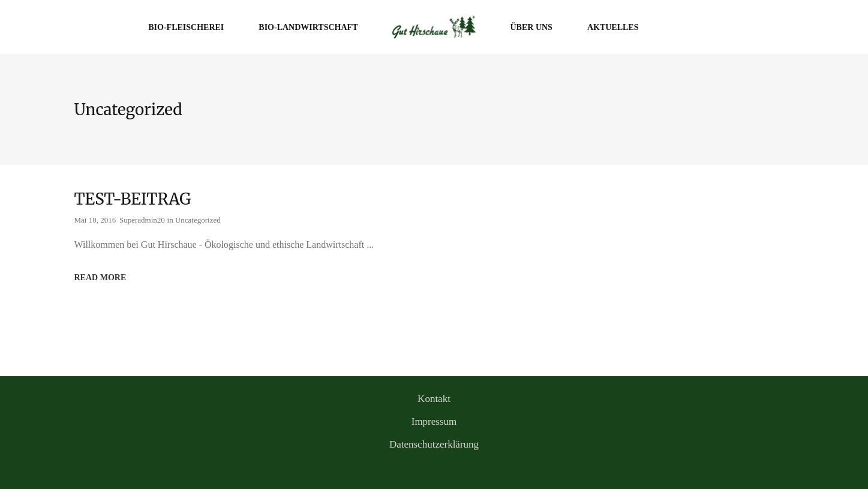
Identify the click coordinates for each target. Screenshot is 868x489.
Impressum (434, 421)
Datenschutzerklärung (434, 444)
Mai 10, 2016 (95, 220)
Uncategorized (198, 220)
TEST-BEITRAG (133, 199)
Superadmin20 (142, 220)
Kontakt (434, 399)
